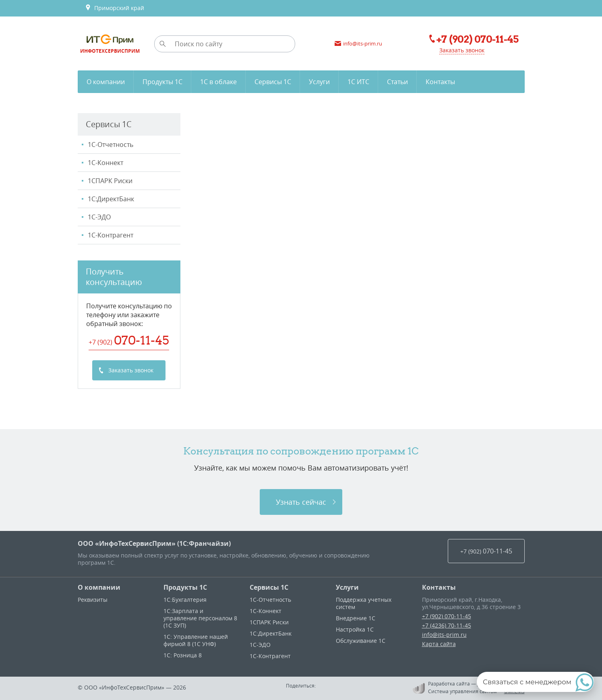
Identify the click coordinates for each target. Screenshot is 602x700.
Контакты (439, 587)
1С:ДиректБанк (111, 199)
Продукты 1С (185, 587)
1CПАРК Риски (110, 181)
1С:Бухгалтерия (185, 600)
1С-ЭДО (99, 217)
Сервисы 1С (269, 587)
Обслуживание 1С (361, 641)
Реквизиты (93, 600)
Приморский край (115, 8)
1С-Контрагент (111, 235)
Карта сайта (439, 644)
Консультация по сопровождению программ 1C (301, 451)
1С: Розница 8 (183, 655)
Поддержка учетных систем (364, 603)
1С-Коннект (106, 163)
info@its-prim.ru (444, 635)
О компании (99, 587)
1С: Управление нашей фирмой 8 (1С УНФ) (196, 640)
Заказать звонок (462, 50)
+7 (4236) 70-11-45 (447, 625)
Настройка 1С (355, 629)
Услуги (347, 587)
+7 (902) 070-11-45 (447, 616)
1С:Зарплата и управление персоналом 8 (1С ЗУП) (200, 618)
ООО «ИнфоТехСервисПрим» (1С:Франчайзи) (154, 543)
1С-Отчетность (111, 145)
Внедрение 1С (356, 618)
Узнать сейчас (301, 502)
